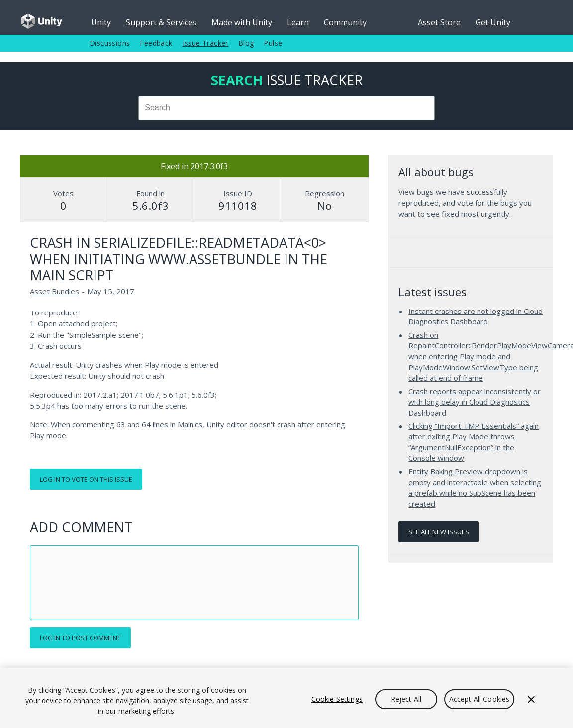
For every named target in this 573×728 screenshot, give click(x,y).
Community (345, 22)
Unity (101, 22)
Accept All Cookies (479, 699)
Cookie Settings (337, 699)
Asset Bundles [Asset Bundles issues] (54, 291)
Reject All (406, 699)
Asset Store (439, 22)
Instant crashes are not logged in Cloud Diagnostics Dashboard (476, 316)
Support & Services (161, 22)
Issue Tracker (205, 43)
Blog (246, 43)
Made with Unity (242, 22)
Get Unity (493, 22)
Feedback (156, 43)
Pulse (273, 43)
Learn (298, 22)
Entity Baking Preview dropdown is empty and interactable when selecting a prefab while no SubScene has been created (475, 487)
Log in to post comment (80, 638)
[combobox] (286, 108)
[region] (286, 698)
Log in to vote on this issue (86, 479)
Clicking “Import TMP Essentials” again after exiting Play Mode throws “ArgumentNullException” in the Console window (474, 442)
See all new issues (439, 532)
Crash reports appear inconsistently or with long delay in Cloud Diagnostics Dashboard (475, 402)
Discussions (110, 43)
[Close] (531, 699)
